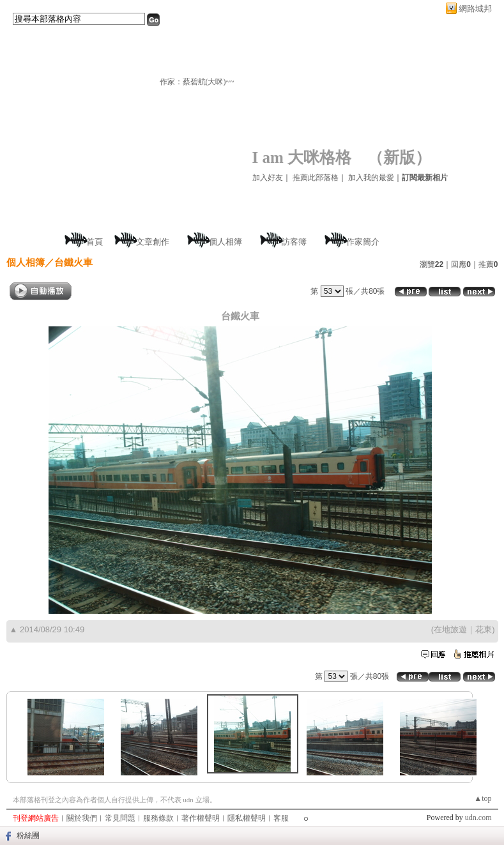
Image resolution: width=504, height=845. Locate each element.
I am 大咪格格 (302, 157)
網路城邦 (475, 9)
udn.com (478, 818)
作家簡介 (363, 242)
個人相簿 (225, 242)
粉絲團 (28, 835)
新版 (399, 157)
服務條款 (158, 818)
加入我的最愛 (371, 178)
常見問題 (120, 818)
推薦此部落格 (316, 178)
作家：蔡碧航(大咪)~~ (197, 82)
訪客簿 (294, 242)
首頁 (95, 242)
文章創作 (153, 242)
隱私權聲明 (247, 818)
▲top (483, 798)
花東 (484, 629)
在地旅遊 (450, 629)
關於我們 (82, 818)
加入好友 (268, 178)
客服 (281, 818)
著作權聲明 (201, 818)
